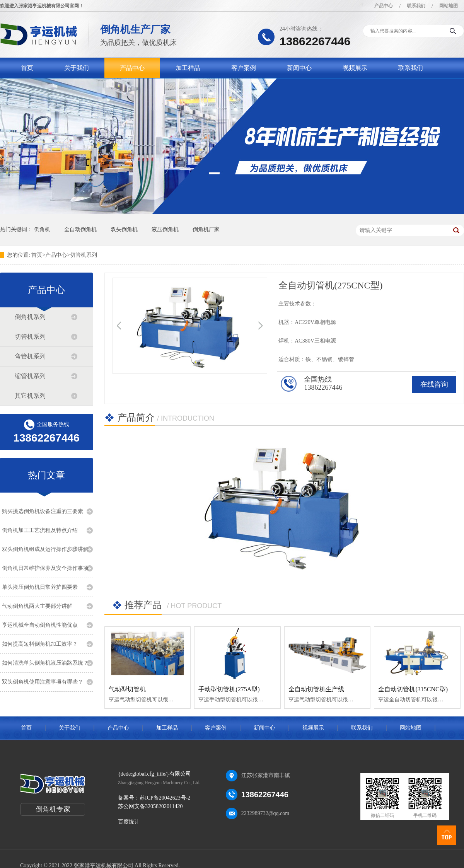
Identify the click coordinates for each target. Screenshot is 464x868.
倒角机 (42, 229)
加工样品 (188, 68)
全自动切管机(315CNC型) (413, 689)
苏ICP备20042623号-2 (165, 798)
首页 (27, 68)
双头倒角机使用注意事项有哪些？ (43, 682)
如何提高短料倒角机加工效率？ (40, 644)
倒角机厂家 (206, 229)
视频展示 (355, 68)
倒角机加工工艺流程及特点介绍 (40, 530)
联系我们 (416, 6)
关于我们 (77, 68)
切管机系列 (84, 255)
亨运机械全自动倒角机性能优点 (40, 625)
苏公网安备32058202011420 (150, 806)
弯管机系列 (30, 356)
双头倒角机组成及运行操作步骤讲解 (45, 549)
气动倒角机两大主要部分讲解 (37, 606)
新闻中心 (299, 68)
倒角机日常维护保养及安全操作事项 (45, 568)
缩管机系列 (30, 376)
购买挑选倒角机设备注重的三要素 (43, 511)
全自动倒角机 (80, 229)
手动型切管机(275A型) (229, 689)
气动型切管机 (127, 689)
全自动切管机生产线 (316, 689)
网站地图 (449, 6)
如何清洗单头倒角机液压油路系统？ (45, 663)
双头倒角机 (124, 229)
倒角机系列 (30, 317)
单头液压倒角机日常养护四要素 (40, 587)
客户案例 (244, 68)
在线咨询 (434, 384)
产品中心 (384, 6)
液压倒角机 (165, 229)
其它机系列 (30, 396)
